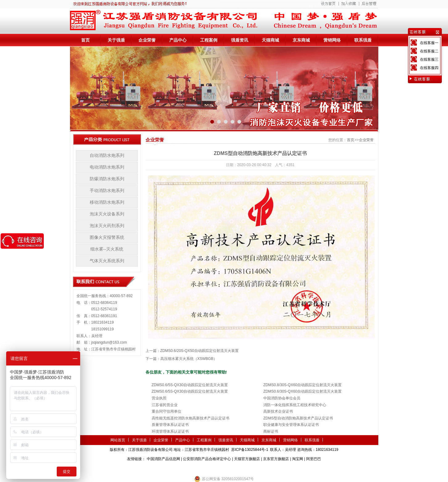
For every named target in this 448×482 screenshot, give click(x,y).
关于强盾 (116, 40)
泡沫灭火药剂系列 (107, 226)
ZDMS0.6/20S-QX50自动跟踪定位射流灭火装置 (199, 351)
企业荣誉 (147, 40)
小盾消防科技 (287, 468)
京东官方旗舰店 (276, 459)
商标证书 (271, 431)
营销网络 (332, 40)
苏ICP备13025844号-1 (250, 450)
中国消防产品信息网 (163, 459)
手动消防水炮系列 (107, 191)
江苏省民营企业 (165, 405)
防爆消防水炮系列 (107, 179)
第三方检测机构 (179, 468)
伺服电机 (243, 468)
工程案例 (209, 40)
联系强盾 (363, 40)
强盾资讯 (240, 40)
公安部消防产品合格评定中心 (207, 459)
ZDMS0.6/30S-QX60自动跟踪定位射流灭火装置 (302, 391)
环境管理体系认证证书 (170, 431)
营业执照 (159, 398)
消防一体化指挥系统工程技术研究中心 (295, 405)
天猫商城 (270, 40)
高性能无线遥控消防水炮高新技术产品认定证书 (191, 418)
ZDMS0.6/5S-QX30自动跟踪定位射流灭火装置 (190, 385)
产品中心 (178, 40)
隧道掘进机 (224, 468)
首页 (85, 40)
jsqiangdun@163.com (109, 342)
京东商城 (301, 40)
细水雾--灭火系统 (107, 249)
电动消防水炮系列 (107, 167)
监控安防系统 (263, 468)
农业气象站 (203, 468)
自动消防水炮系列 (107, 155)
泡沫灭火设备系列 (107, 214)
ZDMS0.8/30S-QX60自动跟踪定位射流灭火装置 (302, 385)
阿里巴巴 (314, 459)
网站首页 (118, 440)
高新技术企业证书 (278, 411)
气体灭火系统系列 (107, 261)
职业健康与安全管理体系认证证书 (291, 425)
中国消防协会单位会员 (282, 398)
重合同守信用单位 (166, 411)
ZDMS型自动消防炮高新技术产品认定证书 (298, 418)
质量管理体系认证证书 (170, 425)
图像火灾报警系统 (107, 237)
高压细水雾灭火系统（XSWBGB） (189, 359)
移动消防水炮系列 (107, 202)
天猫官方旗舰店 (247, 459)
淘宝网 (298, 459)
